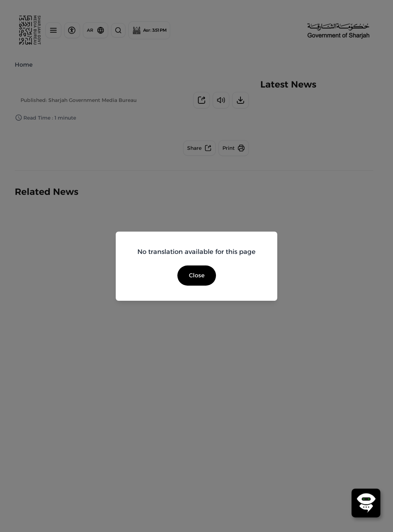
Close (197, 275)
